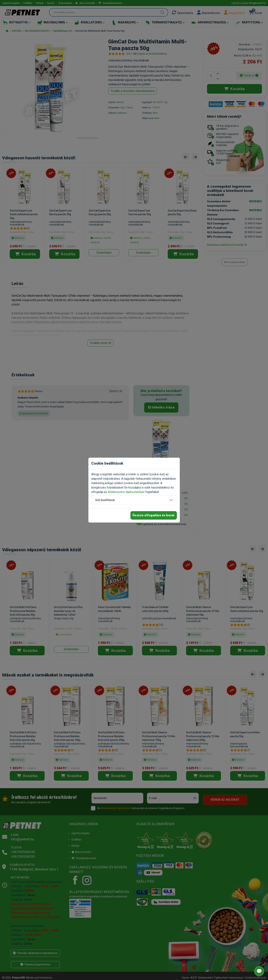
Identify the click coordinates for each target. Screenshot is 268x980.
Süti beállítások (105, 500)
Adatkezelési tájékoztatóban (126, 492)
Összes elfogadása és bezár (154, 515)
